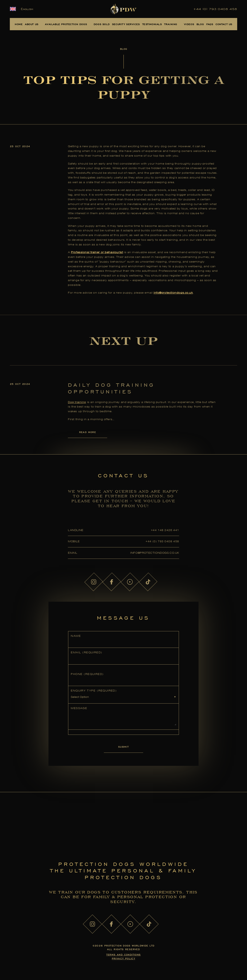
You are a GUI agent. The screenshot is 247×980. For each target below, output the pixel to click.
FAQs (210, 24)
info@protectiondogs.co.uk (155, 553)
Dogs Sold (102, 24)
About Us (32, 24)
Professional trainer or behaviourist (97, 252)
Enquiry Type (94, 691)
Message (79, 708)
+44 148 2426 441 (165, 530)
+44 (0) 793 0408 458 (215, 9)
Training (171, 24)
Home (19, 24)
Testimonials (152, 24)
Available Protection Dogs (66, 24)
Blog (200, 24)
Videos (189, 24)
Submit (123, 747)
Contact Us (224, 24)
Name (76, 636)
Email (86, 652)
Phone (87, 674)
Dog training (77, 402)
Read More (88, 432)
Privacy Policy (124, 958)
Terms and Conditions (124, 955)
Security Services (126, 24)
